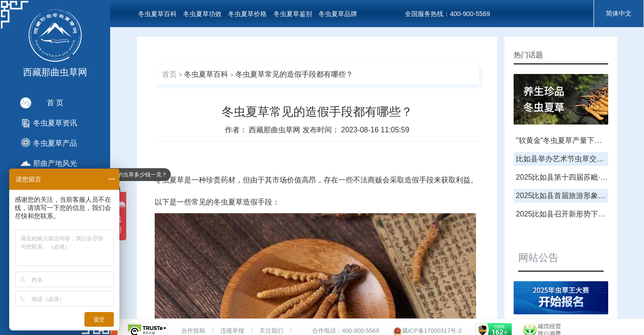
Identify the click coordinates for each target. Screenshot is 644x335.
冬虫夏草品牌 (338, 14)
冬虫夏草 (169, 180)
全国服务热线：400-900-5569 (447, 14)
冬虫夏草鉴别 (293, 14)
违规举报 (232, 331)
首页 (169, 74)
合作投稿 (193, 331)
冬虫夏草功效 (202, 14)
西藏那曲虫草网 (275, 130)
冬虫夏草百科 (157, 14)
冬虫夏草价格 (247, 14)
